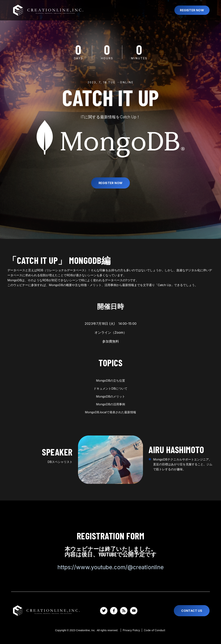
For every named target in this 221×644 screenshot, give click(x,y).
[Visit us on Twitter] (104, 611)
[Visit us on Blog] (124, 611)
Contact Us (192, 611)
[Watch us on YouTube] (134, 611)
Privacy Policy (132, 630)
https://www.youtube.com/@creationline (111, 567)
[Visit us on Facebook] (114, 611)
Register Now (192, 10)
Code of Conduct (155, 630)
